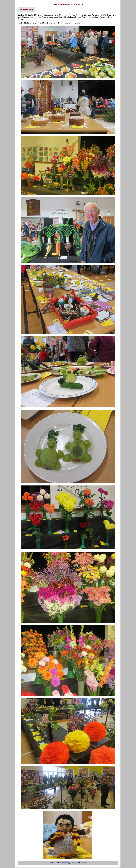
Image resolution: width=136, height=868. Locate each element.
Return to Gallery (26, 10)
